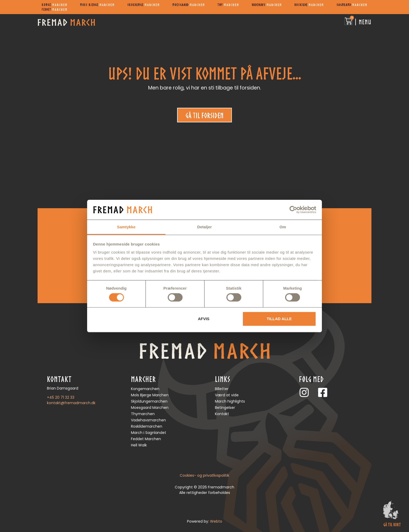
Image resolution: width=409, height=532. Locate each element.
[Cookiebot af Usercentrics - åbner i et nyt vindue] (293, 210)
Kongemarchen (145, 389)
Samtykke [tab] (126, 227)
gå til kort (392, 524)
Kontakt (222, 414)
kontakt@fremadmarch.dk (71, 403)
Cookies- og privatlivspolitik (204, 475)
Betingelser (225, 408)
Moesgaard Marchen (150, 408)
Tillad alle (279, 319)
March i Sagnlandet (149, 433)
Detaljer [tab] (204, 227)
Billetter (222, 389)
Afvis (204, 319)
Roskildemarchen (147, 426)
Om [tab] (283, 227)
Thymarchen (143, 414)
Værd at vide (227, 395)
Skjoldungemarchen (149, 401)
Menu (365, 22)
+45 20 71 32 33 (61, 397)
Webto (216, 521)
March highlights (230, 401)
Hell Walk (139, 445)
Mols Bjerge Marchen (150, 395)
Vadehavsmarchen (148, 420)
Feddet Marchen (146, 439)
